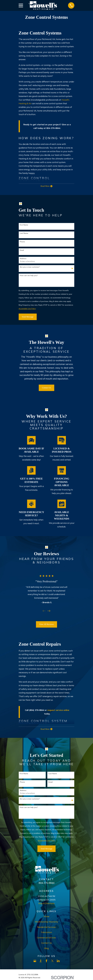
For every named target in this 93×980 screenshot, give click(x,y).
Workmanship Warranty (46, 923)
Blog (46, 949)
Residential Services (46, 928)
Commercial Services (46, 939)
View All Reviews (46, 625)
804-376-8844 (46, 884)
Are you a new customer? (30, 268)
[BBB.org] (41, 962)
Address (23, 259)
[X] (52, 962)
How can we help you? (29, 276)
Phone (22, 242)
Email (22, 251)
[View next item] (49, 611)
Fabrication (46, 934)
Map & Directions (46, 905)
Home (46, 918)
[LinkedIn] (58, 962)
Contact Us (47, 388)
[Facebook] (46, 962)
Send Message (28, 317)
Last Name (24, 234)
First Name (24, 226)
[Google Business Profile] (35, 962)
